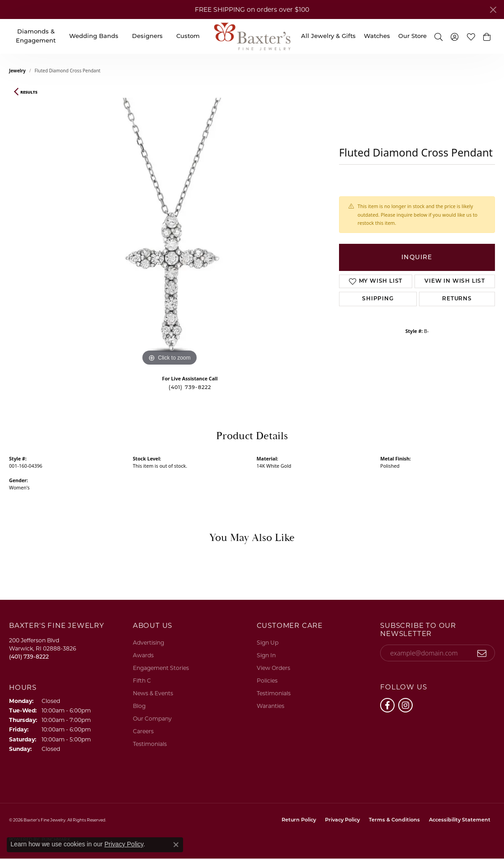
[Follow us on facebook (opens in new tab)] (387, 705)
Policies (267, 681)
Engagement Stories (161, 668)
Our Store (412, 36)
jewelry (17, 71)
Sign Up (268, 643)
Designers (147, 36)
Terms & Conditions (394, 820)
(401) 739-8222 (190, 388)
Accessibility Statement (460, 820)
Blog (139, 706)
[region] (170, 233)
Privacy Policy (342, 820)
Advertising (148, 643)
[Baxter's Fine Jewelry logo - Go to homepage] (252, 36)
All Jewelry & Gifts (328, 36)
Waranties (271, 706)
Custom (188, 36)
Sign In (266, 655)
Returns (457, 299)
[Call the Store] (29, 657)
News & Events (153, 693)
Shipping (378, 299)
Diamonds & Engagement (36, 36)
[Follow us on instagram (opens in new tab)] (405, 705)
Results (29, 92)
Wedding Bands (94, 36)
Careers (143, 731)
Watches (377, 36)
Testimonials (150, 744)
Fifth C (142, 681)
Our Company (152, 719)
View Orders (273, 668)
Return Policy (299, 820)
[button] (438, 36)
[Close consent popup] (176, 845)
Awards (143, 655)
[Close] (493, 10)
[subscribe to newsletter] (482, 653)
